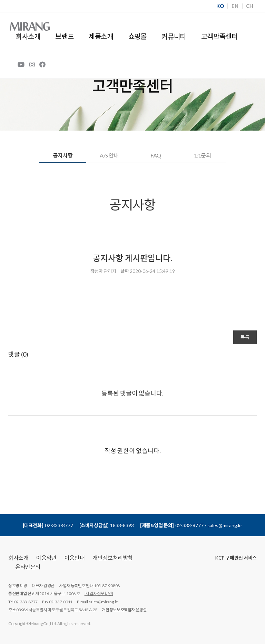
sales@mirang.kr (104, 602)
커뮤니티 (174, 36)
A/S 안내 (109, 155)
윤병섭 (141, 610)
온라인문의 (28, 567)
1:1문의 (202, 155)
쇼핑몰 (138, 36)
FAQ (156, 155)
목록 (245, 337)
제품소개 (101, 36)
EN (235, 6)
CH (250, 6)
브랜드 (64, 36)
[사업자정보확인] (99, 594)
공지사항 (63, 155)
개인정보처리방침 (113, 558)
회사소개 (28, 36)
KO (220, 6)
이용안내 (75, 558)
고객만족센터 (219, 36)
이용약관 (46, 558)
